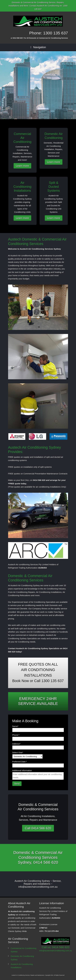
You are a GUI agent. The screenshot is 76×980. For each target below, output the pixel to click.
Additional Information (22, 770)
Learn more (22, 166)
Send (17, 784)
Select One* (18, 752)
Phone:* (16, 735)
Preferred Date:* (20, 762)
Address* (16, 744)
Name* (15, 726)
